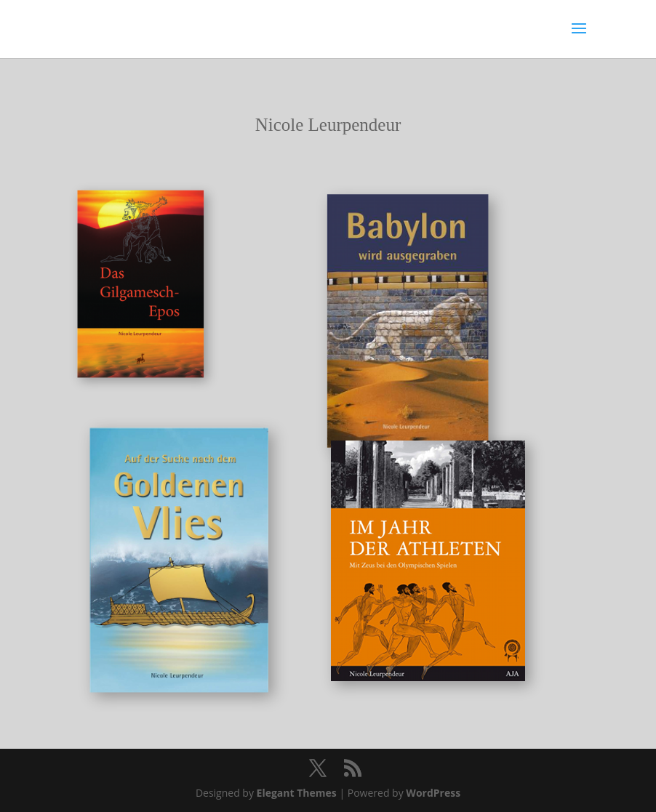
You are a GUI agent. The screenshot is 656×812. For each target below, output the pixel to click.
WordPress (433, 793)
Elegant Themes (297, 793)
